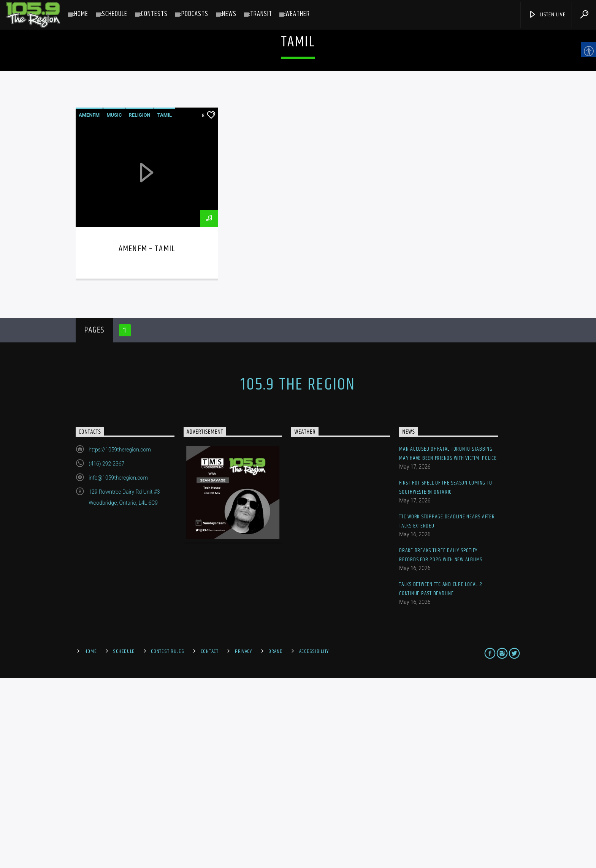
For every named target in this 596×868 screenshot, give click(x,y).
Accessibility (314, 841)
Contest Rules (167, 841)
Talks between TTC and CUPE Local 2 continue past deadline (441, 779)
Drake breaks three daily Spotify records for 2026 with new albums (441, 745)
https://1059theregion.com (120, 640)
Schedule (115, 14)
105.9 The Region (298, 575)
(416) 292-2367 (106, 654)
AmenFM (89, 305)
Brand (276, 841)
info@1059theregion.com (118, 668)
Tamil (165, 305)
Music (114, 305)
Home (81, 14)
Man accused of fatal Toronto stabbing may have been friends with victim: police (448, 644)
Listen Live (547, 15)
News (229, 14)
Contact (210, 841)
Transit (261, 14)
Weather (298, 14)
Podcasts (195, 14)
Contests (154, 14)
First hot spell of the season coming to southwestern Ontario (445, 677)
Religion (139, 305)
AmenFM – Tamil (147, 438)
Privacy (243, 841)
